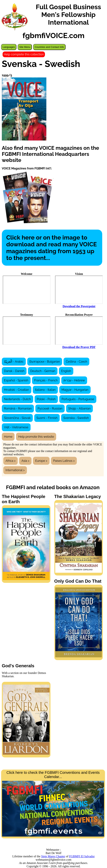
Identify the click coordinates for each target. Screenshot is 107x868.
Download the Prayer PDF (79, 347)
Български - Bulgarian (45, 362)
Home (8, 437)
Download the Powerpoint (79, 306)
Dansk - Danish (14, 371)
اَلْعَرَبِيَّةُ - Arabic (14, 362)
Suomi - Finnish (47, 418)
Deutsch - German (43, 371)
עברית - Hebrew (74, 380)
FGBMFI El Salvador (82, 856)
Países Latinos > (64, 461)
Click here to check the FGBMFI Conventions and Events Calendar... (53, 803)
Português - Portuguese (78, 399)
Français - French (46, 380)
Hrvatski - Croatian (17, 390)
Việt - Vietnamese (16, 427)
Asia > (25, 461)
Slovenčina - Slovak (17, 418)
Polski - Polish (46, 399)
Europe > (41, 461)
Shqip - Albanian (79, 409)
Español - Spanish (16, 380)
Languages (9, 47)
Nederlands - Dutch (17, 399)
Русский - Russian (50, 409)
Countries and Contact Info (49, 47)
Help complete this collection (24, 54)
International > (15, 470)
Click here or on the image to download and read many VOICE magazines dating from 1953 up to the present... (52, 248)
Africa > (11, 461)
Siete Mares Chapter (53, 856)
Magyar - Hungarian (75, 390)
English (66, 371)
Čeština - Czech (76, 362)
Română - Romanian (18, 409)
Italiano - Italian (45, 390)
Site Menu (25, 47)
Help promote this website (36, 437)
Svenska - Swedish (76, 418)
